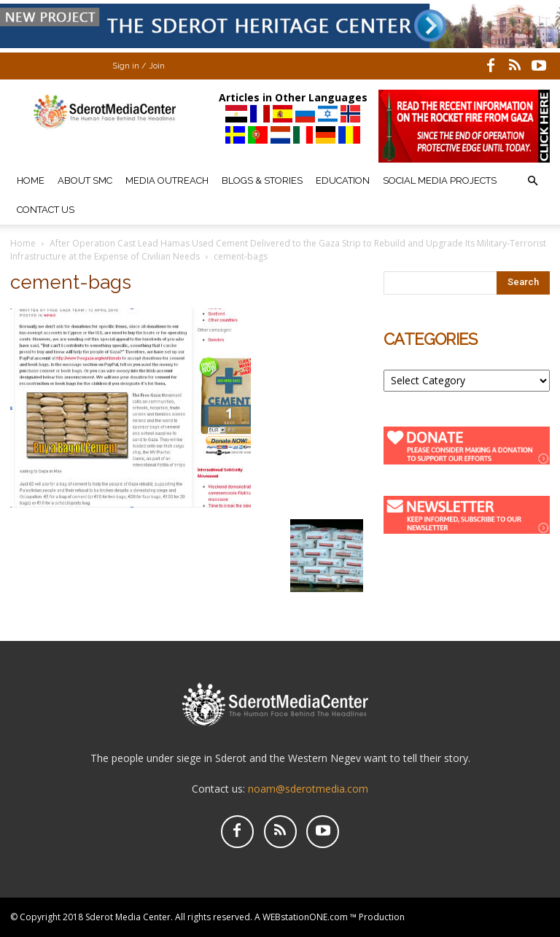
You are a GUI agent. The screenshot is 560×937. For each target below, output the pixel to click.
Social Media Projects (440, 180)
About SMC (85, 180)
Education (343, 180)
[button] (532, 181)
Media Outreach (167, 180)
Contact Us (46, 210)
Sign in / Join (139, 66)
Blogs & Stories (262, 180)
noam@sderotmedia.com (308, 789)
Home (31, 180)
